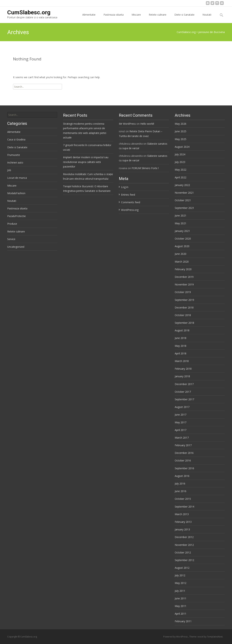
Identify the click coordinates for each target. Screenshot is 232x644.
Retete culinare (158, 18)
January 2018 (182, 376)
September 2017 (184, 399)
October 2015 (183, 499)
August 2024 (182, 147)
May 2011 (181, 606)
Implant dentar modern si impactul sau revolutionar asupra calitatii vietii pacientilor (86, 162)
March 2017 (182, 438)
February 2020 (183, 269)
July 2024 (180, 154)
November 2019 (184, 284)
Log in (125, 187)
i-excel (200, 637)
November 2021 (184, 193)
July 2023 (180, 162)
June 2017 (181, 415)
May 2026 (181, 124)
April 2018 (181, 353)
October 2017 (183, 392)
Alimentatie (89, 18)
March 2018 (182, 361)
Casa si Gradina (16, 139)
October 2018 (183, 315)
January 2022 (182, 185)
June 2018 (181, 338)
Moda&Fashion (16, 193)
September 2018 (184, 323)
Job (9, 170)
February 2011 (183, 621)
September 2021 (184, 208)
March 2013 (182, 514)
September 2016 (184, 468)
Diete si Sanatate (184, 18)
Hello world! (147, 124)
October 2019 (183, 292)
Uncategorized (16, 247)
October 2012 (183, 552)
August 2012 (182, 568)
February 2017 (183, 445)
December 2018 (184, 307)
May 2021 (181, 223)
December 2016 (184, 453)
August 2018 (182, 330)
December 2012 (184, 537)
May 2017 (181, 422)
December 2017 (184, 384)
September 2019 (184, 300)
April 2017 (181, 430)
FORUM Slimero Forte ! (145, 168)
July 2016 (180, 483)
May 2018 (181, 346)
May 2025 (181, 139)
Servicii (11, 239)
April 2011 (181, 614)
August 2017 (182, 407)
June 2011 (181, 598)
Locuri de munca (17, 178)
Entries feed (128, 195)
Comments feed (131, 202)
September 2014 (184, 507)
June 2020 (181, 254)
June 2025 (181, 131)
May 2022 (181, 170)
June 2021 (181, 215)
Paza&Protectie (16, 216)
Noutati (207, 18)
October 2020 (183, 239)
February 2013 (183, 522)
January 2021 (182, 231)
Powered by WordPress (176, 637)
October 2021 (183, 200)
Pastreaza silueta (114, 18)
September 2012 (184, 560)
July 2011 (180, 591)
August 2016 (182, 476)
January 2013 (182, 529)
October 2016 (183, 460)
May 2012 (181, 583)
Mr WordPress (127, 124)
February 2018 (183, 369)
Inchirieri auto (15, 162)
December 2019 (184, 277)
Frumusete (14, 155)
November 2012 (184, 545)
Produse (12, 224)
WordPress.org (130, 210)
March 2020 (182, 262)
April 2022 (181, 177)
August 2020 (182, 246)
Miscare (136, 18)
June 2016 (181, 491)
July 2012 (180, 575)
